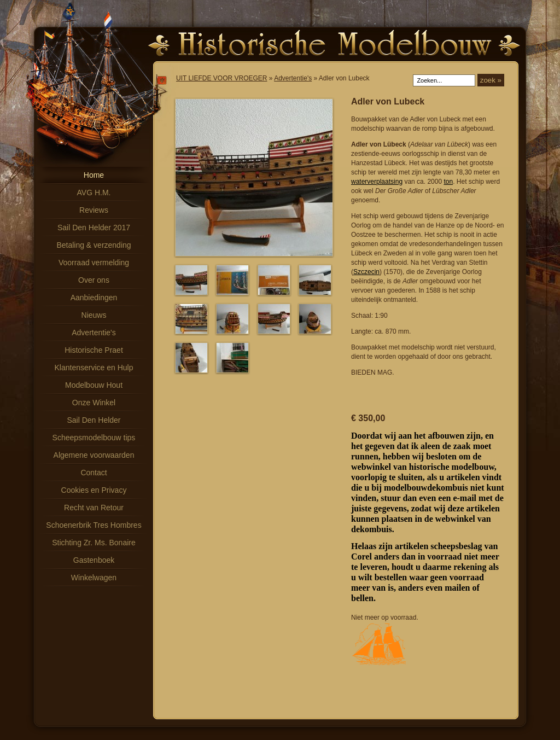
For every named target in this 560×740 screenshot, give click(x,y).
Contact (94, 473)
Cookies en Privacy (94, 490)
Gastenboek (94, 560)
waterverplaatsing (377, 182)
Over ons (94, 280)
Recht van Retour (94, 508)
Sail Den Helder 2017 (94, 228)
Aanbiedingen (94, 298)
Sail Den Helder (94, 420)
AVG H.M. (94, 193)
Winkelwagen (94, 578)
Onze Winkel (94, 403)
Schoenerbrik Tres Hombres (94, 525)
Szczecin (366, 272)
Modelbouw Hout (94, 385)
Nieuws (94, 315)
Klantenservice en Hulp (94, 368)
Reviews (94, 210)
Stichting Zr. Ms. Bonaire (94, 543)
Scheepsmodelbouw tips (94, 438)
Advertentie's (94, 333)
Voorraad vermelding (94, 263)
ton (448, 182)
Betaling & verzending (94, 245)
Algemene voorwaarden (94, 455)
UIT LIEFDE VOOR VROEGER (221, 78)
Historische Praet (94, 350)
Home (94, 175)
